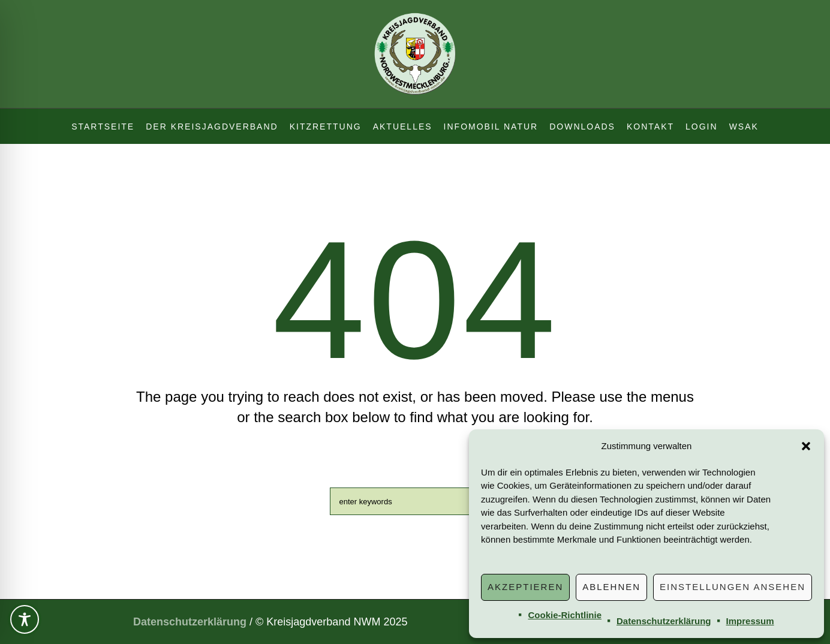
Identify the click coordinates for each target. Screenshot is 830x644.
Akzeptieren (525, 587)
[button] (806, 446)
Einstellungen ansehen (733, 587)
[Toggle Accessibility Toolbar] (25, 619)
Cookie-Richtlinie (565, 615)
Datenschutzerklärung (664, 621)
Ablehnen (611, 587)
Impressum (750, 621)
